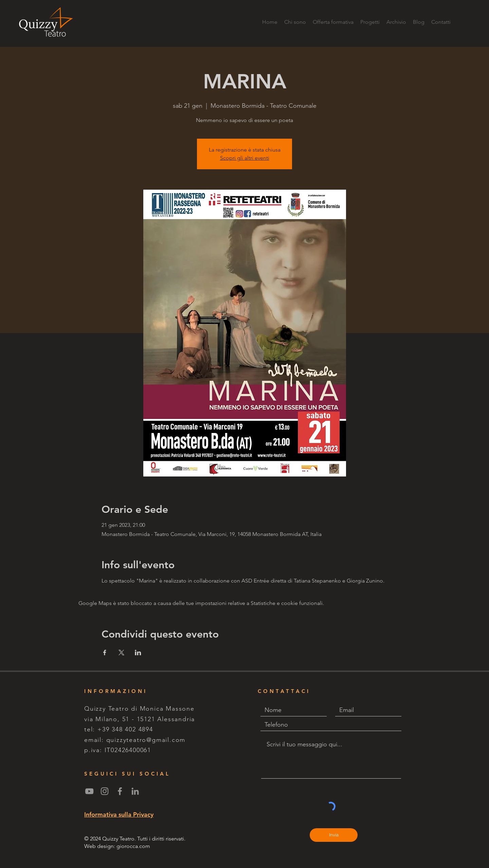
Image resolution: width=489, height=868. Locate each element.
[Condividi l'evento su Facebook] (105, 653)
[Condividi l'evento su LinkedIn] (138, 653)
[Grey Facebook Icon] (120, 791)
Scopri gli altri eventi (245, 158)
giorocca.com (133, 846)
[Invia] (334, 835)
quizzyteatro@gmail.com (146, 740)
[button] (370, 22)
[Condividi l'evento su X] (121, 653)
